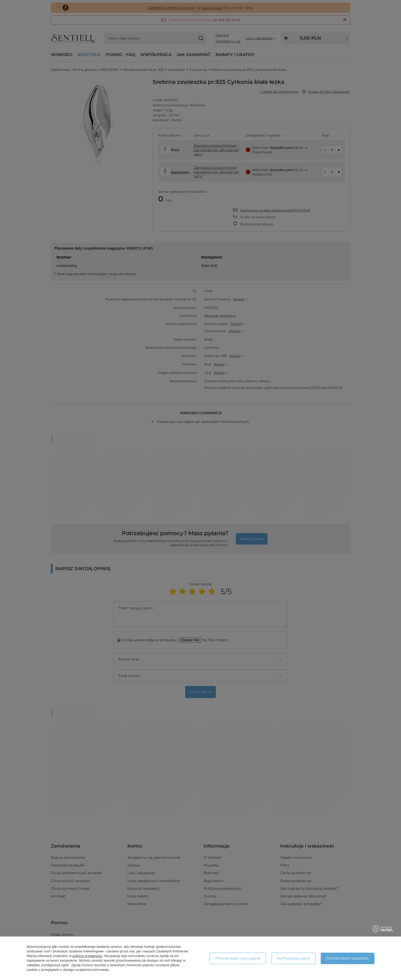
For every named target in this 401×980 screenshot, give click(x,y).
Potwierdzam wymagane (238, 958)
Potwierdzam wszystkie (347, 958)
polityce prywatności (87, 956)
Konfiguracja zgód (293, 958)
